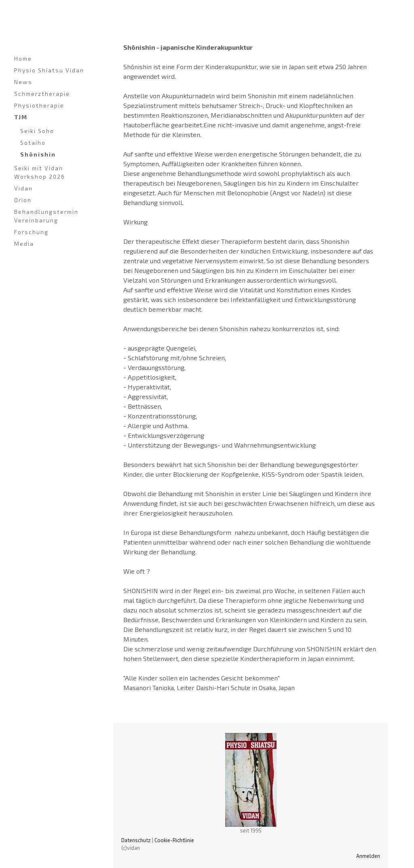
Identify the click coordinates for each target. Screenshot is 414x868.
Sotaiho (33, 143)
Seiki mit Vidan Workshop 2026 (40, 172)
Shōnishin (38, 154)
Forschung (31, 232)
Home (23, 58)
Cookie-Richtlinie (174, 840)
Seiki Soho (37, 131)
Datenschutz (136, 840)
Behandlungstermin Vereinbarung (46, 216)
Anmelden (368, 856)
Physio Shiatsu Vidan (49, 70)
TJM (21, 117)
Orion (23, 200)
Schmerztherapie (42, 94)
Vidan (23, 188)
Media (24, 244)
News (23, 82)
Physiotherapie (39, 105)
